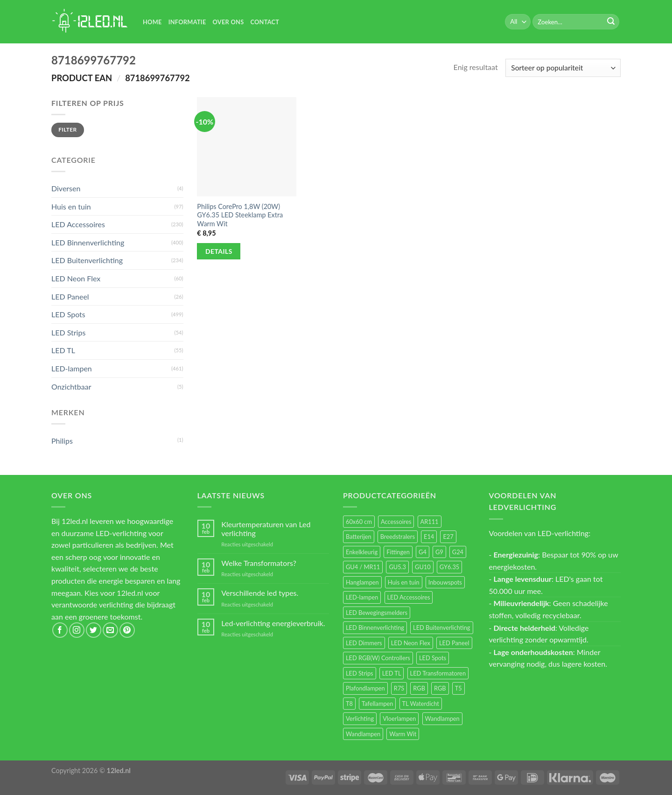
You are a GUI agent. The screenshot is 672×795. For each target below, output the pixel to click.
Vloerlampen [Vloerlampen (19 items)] (399, 718)
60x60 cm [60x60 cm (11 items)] (359, 522)
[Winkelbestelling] (563, 68)
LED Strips (68, 332)
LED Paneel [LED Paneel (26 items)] (454, 643)
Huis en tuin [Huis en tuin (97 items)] (404, 582)
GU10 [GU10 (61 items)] (423, 567)
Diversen (66, 188)
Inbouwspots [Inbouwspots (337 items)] (445, 582)
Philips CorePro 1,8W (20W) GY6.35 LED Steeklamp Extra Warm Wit (240, 215)
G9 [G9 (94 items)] (439, 552)
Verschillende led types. (260, 593)
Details (219, 251)
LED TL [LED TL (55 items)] (392, 673)
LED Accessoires (78, 224)
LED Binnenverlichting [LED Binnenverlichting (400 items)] (375, 628)
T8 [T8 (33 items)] (349, 704)
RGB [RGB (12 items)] (440, 688)
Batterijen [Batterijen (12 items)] (359, 537)
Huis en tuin (71, 206)
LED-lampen (72, 368)
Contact (265, 22)
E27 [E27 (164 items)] (448, 537)
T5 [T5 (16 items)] (458, 688)
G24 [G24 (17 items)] (458, 552)
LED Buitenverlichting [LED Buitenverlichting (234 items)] (441, 628)
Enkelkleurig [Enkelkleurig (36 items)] (362, 552)
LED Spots (68, 314)
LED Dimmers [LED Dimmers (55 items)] (364, 643)
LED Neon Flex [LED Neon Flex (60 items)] (411, 643)
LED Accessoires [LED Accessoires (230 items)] (409, 597)
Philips (62, 441)
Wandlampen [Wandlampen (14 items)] (363, 734)
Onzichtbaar (71, 387)
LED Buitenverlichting (87, 260)
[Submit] (611, 22)
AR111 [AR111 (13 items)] (430, 522)
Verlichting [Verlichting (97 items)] (360, 718)
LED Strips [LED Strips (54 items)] (360, 673)
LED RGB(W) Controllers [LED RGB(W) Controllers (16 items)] (378, 658)
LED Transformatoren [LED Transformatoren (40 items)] (438, 673)
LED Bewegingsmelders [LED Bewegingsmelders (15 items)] (377, 613)
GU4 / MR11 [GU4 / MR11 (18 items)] (363, 567)
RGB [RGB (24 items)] (419, 688)
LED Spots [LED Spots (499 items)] (433, 658)
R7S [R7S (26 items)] (399, 688)
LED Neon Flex (76, 278)
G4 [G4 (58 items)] (423, 552)
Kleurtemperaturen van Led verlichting (266, 529)
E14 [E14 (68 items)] (429, 537)
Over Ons (228, 22)
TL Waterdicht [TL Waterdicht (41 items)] (421, 704)
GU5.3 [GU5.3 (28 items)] (397, 567)
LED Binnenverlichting (88, 242)
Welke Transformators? (259, 563)
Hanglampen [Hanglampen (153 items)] (362, 582)
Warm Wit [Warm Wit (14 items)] (403, 734)
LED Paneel (70, 296)
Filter (67, 129)
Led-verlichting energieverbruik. (273, 623)
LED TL (63, 350)
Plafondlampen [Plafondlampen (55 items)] (365, 688)
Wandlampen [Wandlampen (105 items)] (442, 718)
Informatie (187, 22)
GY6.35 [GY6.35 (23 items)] (449, 567)
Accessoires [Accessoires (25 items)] (396, 522)
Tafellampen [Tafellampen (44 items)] (377, 704)
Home (152, 22)
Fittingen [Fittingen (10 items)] (398, 552)
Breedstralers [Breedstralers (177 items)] (398, 537)
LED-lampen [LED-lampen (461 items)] (362, 597)
